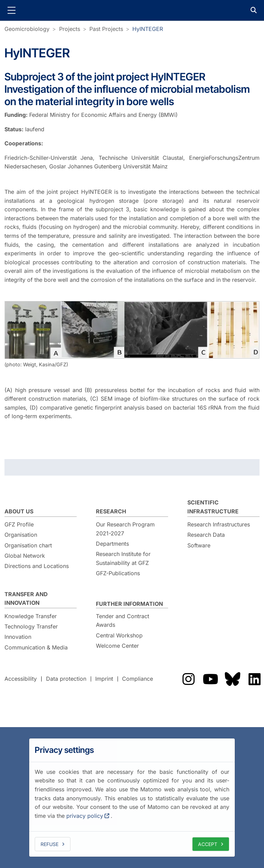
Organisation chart (28, 545)
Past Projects (106, 29)
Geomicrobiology (27, 29)
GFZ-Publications (118, 573)
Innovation (18, 637)
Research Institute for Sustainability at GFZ (123, 558)
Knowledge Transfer (31, 616)
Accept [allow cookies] (208, 844)
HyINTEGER (148, 29)
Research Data (206, 535)
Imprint (104, 679)
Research (111, 511)
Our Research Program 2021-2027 (125, 529)
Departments (112, 544)
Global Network (25, 556)
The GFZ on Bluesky (232, 679)
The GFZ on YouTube (210, 679)
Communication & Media (36, 647)
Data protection (66, 679)
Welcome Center (117, 646)
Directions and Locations (37, 566)
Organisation (21, 535)
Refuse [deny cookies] (49, 844)
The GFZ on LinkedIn (254, 679)
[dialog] (132, 798)
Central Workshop (119, 635)
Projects (70, 29)
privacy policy (85, 816)
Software (199, 545)
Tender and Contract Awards (123, 621)
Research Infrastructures (219, 524)
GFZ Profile (19, 524)
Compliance (137, 679)
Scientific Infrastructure (213, 507)
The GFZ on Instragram (188, 679)
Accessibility (21, 679)
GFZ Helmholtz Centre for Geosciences (132, 10)
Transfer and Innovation (26, 599)
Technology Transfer (31, 626)
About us (19, 511)
